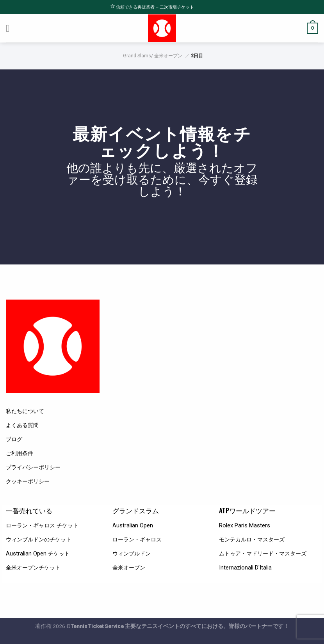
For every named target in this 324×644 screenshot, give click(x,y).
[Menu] (11, 28)
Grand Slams (137, 56)
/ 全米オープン (167, 56)
